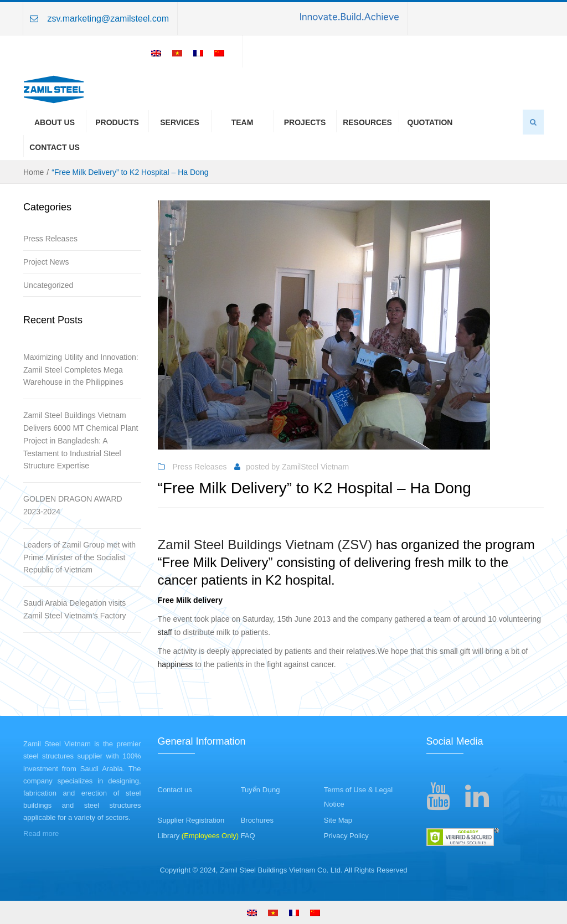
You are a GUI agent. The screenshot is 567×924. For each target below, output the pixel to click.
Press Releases (50, 239)
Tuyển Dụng (261, 790)
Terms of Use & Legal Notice (358, 797)
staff (165, 632)
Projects (305, 122)
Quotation (430, 122)
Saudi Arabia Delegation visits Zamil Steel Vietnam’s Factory (74, 609)
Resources (367, 122)
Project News (46, 262)
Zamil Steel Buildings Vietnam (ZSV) (265, 544)
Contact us (175, 790)
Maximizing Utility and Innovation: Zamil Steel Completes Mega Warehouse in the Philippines (81, 370)
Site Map (338, 820)
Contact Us (55, 147)
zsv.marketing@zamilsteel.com (108, 19)
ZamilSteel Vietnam (315, 467)
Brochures (257, 820)
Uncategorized (48, 285)
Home (33, 172)
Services (180, 122)
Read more (41, 833)
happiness (176, 664)
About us (55, 122)
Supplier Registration (191, 820)
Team (243, 122)
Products (117, 122)
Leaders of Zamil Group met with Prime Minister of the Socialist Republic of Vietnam (79, 558)
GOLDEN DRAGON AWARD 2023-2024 (73, 505)
